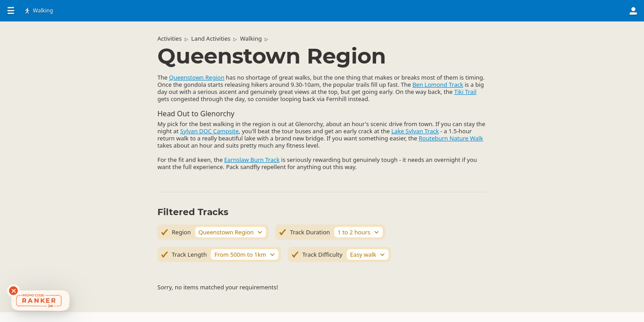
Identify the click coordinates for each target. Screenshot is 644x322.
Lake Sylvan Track (415, 131)
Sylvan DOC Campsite (210, 131)
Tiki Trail (465, 92)
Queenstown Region (197, 77)
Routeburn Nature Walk (451, 138)
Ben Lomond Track (438, 85)
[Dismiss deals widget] (13, 291)
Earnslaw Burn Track (252, 160)
